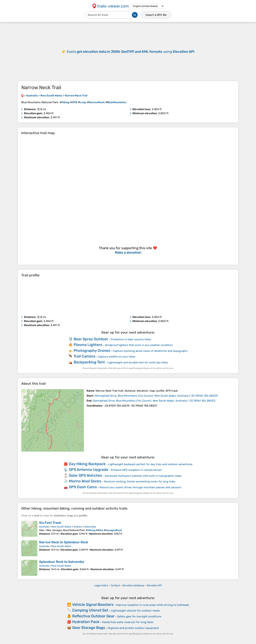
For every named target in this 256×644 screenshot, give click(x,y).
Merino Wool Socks (85, 481)
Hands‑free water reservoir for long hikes (128, 622)
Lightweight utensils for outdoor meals (135, 611)
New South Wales (61, 527)
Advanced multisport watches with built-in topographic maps (143, 476)
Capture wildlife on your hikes (117, 357)
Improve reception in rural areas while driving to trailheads (153, 605)
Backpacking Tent (89, 362)
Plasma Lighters (88, 345)
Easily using (131, 52)
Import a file (156, 15)
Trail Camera (84, 356)
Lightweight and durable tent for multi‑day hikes (138, 362)
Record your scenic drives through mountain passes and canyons (140, 487)
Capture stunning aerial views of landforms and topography (150, 351)
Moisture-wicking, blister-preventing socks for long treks (140, 481)
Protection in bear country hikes (131, 339)
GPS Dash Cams (83, 487)
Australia (44, 527)
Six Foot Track (50, 523)
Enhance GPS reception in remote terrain (136, 470)
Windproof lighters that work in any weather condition (139, 345)
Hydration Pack (86, 622)
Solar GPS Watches (85, 475)
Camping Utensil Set (90, 610)
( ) (156, 396)
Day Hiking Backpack (87, 464)
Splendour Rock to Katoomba (62, 562)
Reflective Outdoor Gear (93, 616)
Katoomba (90, 527)
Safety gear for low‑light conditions (139, 616)
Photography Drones (92, 351)
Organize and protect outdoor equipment (133, 628)
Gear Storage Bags (89, 628)
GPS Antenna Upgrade (89, 470)
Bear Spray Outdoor (91, 339)
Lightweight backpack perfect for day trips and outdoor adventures (150, 464)
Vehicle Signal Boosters (93, 604)
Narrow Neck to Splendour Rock (64, 542)
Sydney (78, 527)
